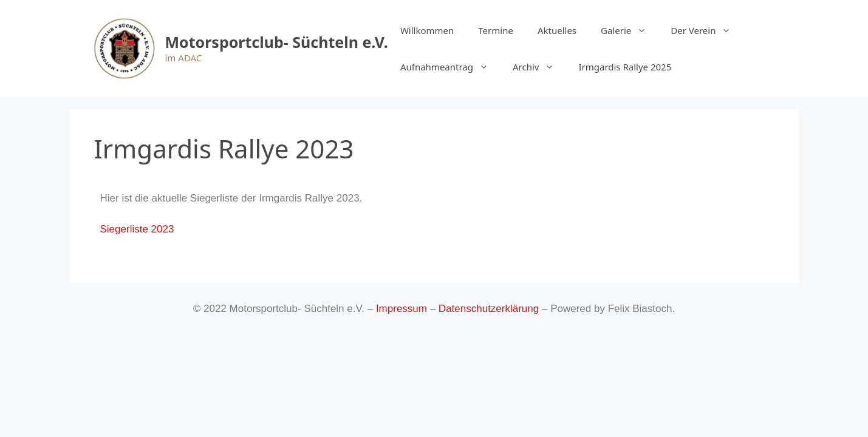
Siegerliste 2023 (137, 229)
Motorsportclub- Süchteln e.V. (277, 42)
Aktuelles (557, 30)
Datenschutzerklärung (489, 309)
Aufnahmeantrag (450, 67)
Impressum (402, 309)
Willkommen (427, 30)
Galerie (630, 30)
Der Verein (707, 30)
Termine (496, 30)
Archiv (539, 67)
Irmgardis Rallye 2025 (625, 67)
